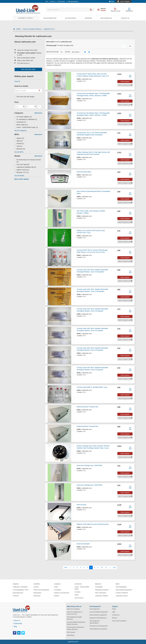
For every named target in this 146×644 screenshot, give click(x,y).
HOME (19, 29)
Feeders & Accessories (62, 593)
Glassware (37, 596)
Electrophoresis (18, 593)
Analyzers (57, 584)
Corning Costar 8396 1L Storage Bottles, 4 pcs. (92, 387)
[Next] (110, 567)
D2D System (71, 632)
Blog (15, 626)
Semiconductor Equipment (98, 615)
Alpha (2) (19, 141)
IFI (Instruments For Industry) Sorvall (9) (28, 161)
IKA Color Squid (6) (22, 164)
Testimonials (17, 623)
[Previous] (70, 567)
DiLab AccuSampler (83, 544)
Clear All (17, 81)
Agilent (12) (19, 138)
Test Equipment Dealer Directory (74, 618)
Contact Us (125, 18)
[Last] (114, 567)
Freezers (16, 596)
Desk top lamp (81, 505)
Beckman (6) (20, 149)
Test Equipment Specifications (95, 622)
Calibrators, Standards (20, 587)
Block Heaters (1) (21, 125)
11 (106, 567)
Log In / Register (125, 1)
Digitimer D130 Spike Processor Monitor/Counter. (93, 524)
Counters (78, 592)
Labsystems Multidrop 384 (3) (25, 167)
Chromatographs (121, 587)
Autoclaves (78, 584)
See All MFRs (19, 152)
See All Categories (21, 130)
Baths (118, 584)
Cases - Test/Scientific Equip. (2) (26, 127)
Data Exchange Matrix (84, 172)
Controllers (58, 590)
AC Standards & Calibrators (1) (26, 119)
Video (112, 1)
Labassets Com (50, 29)
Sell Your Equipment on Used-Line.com (75, 613)
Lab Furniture (79, 598)
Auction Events (71, 18)
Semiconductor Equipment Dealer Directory (76, 628)
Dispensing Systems (102, 590)
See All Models (19, 176)
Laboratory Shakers (102, 596)
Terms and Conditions (119, 621)
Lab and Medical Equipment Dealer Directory (76, 623)
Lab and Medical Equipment (99, 612)
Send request (125, 81)
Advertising (71, 635)
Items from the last (52, 52)
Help (114, 612)
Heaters (57, 596)
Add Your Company (73, 609)
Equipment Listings (26, 18)
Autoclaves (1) (20, 122)
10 (102, 567)
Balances (98, 584)
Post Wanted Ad (106, 18)
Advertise (88, 18)
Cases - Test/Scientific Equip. (82, 588)
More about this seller (28, 69)
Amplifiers (37, 584)
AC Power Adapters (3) (23, 117)
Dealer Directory (50, 18)
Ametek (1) (19, 144)
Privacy (115, 618)
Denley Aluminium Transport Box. (88, 407)
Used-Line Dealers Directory (33, 29)
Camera (36, 587)
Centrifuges (99, 587)
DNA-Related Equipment (124, 590)
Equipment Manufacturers (98, 618)
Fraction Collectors (122, 593)
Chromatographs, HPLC (21, 590)
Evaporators (37, 593)
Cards (56, 587)
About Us (16, 621)
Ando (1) (18, 146)
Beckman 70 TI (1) (22, 172)
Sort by (68, 52)
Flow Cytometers (101, 593)
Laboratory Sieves (122, 596)
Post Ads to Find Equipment (99, 626)
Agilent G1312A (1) (22, 170)
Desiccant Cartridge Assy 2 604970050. (90, 465)
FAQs (114, 609)
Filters (77, 595)
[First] (66, 567)
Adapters (16, 584)
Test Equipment (95, 609)
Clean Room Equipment (41, 590)
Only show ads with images (24, 97)
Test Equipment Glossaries (98, 629)
